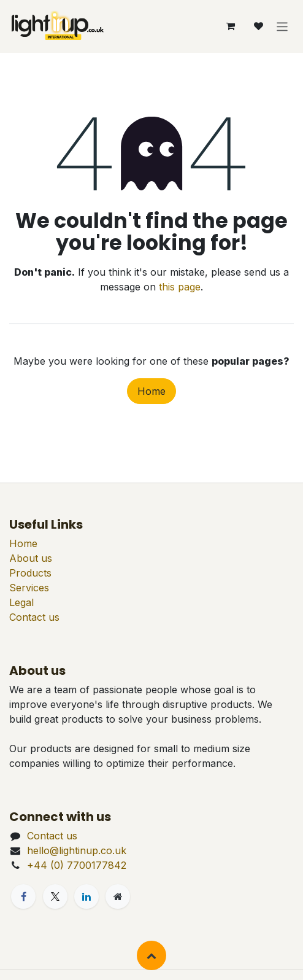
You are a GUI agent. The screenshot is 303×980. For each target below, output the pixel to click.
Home (151, 391)
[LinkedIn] (86, 896)
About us (31, 558)
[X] (55, 896)
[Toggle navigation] (282, 26)
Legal (21, 602)
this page (180, 287)
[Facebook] (23, 896)
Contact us (34, 617)
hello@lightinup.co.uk (77, 850)
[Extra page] (118, 896)
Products (30, 573)
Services (29, 588)
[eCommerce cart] (231, 26)
